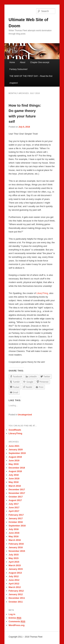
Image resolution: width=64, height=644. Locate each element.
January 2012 (16, 594)
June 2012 (14, 580)
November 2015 (17, 551)
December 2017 (17, 489)
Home (12, 62)
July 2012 (14, 576)
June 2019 (14, 461)
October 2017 (16, 497)
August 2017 (15, 500)
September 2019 (17, 453)
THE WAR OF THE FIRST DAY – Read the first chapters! (31, 80)
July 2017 (14, 504)
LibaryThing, (42, 293)
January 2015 (16, 569)
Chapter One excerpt (40, 62)
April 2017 (14, 511)
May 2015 (14, 558)
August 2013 (15, 573)
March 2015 (15, 565)
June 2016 (14, 533)
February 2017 (16, 515)
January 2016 (16, 547)
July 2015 (14, 555)
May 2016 (14, 536)
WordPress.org (17, 625)
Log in (12, 614)
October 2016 (16, 522)
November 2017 (17, 493)
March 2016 (15, 540)
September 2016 (17, 526)
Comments (17, 622)
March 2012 (15, 587)
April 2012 (14, 584)
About (22, 62)
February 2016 (16, 544)
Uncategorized (25, 415)
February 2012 (16, 591)
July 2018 (14, 475)
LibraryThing (15, 433)
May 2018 (14, 482)
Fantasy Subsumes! (18, 69)
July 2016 (14, 529)
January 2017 (16, 518)
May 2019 (14, 464)
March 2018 (15, 486)
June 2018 (14, 479)
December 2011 (17, 598)
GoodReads (15, 430)
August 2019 (15, 457)
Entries (15, 618)
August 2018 (15, 471)
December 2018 (17, 468)
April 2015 (14, 562)
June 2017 (14, 507)
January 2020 (16, 450)
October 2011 (16, 602)
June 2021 (14, 446)
